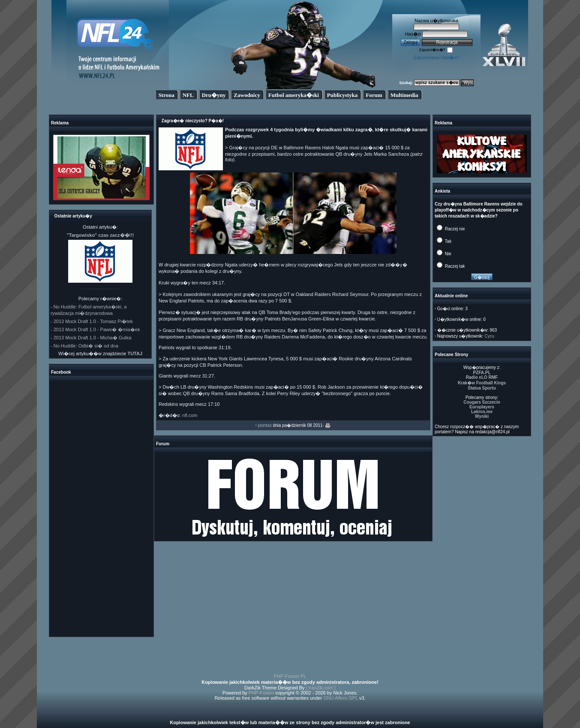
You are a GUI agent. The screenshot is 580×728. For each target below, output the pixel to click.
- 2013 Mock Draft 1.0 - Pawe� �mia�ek (95, 329)
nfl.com (190, 415)
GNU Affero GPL (341, 698)
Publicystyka (343, 95)
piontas (264, 425)
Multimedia (404, 95)
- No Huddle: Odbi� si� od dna (84, 346)
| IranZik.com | (321, 688)
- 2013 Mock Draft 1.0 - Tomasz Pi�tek (92, 321)
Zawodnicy (247, 95)
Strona (166, 95)
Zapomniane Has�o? (436, 57)
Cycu (489, 336)
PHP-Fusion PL (290, 676)
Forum (374, 95)
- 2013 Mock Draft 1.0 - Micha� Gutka (91, 338)
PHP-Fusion (261, 693)
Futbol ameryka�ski (294, 95)
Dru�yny (214, 95)
